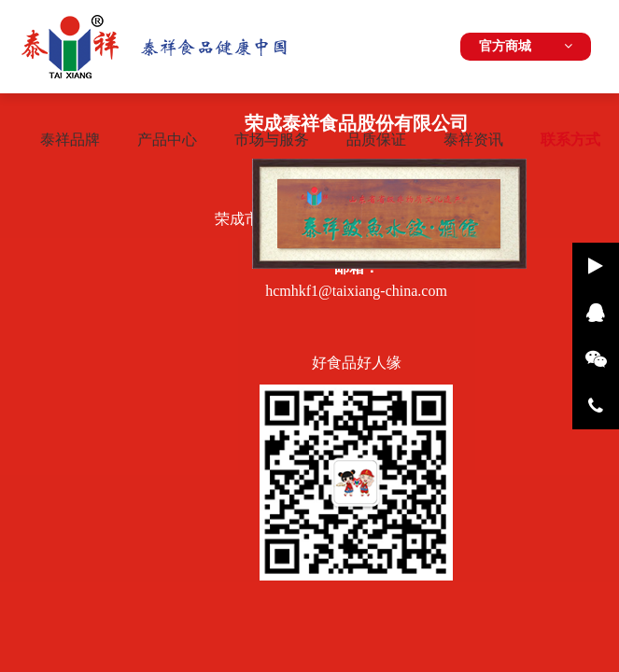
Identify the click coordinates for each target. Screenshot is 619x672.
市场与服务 (272, 140)
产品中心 (167, 140)
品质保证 (376, 140)
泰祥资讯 (473, 140)
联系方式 (570, 140)
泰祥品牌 (70, 140)
